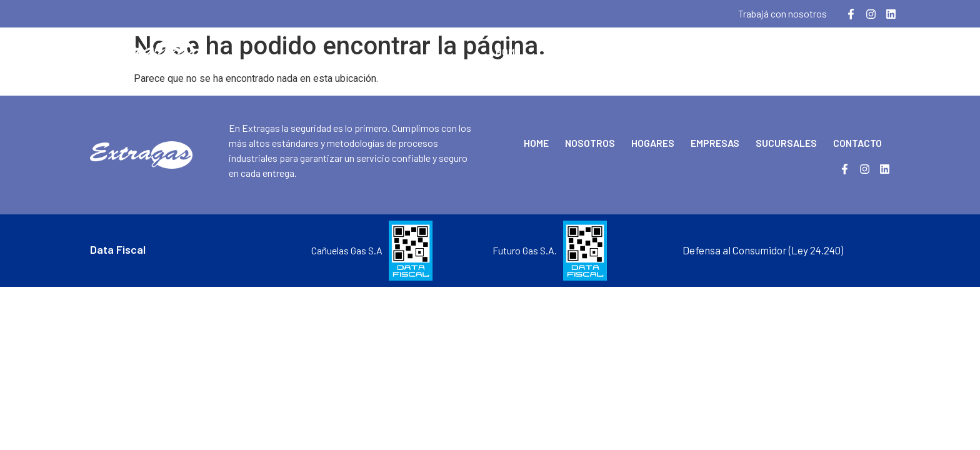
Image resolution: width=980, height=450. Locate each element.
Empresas (707, 52)
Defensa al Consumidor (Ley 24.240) (763, 250)
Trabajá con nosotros (782, 13)
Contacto (861, 52)
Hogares (638, 52)
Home (508, 52)
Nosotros (569, 52)
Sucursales (783, 52)
